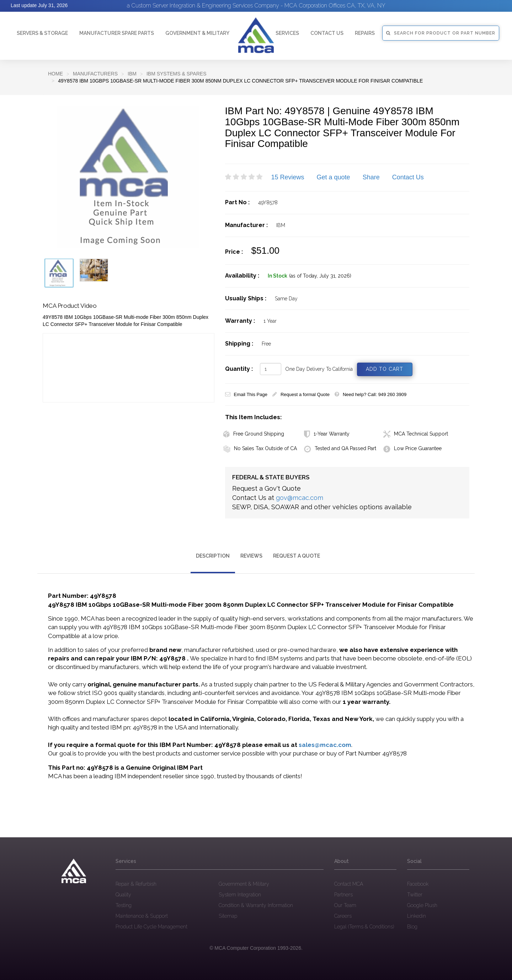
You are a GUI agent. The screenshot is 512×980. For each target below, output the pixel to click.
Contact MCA (349, 884)
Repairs (365, 33)
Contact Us (408, 177)
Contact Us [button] (327, 33)
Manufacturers (95, 74)
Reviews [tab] (251, 556)
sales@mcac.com (325, 745)
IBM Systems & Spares (177, 74)
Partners (343, 895)
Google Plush (422, 905)
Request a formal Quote (301, 394)
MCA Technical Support (416, 434)
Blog (412, 927)
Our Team (345, 905)
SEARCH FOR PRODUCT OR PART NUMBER (441, 33)
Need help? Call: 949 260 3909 (370, 394)
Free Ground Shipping (254, 434)
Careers (343, 916)
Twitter (415, 895)
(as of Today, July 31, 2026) (320, 276)
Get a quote (334, 177)
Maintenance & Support (142, 916)
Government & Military (197, 33)
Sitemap (228, 916)
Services (287, 33)
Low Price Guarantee (412, 448)
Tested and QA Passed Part (340, 448)
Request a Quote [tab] (297, 556)
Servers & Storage (42, 33)
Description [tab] (213, 556)
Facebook (418, 884)
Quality (123, 895)
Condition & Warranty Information (256, 905)
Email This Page (246, 394)
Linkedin (417, 916)
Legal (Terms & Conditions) (364, 927)
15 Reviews (288, 177)
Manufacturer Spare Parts (117, 33)
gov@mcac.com (300, 498)
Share (371, 177)
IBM (132, 74)
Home (55, 74)
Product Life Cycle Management (151, 927)
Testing (124, 905)
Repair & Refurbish (136, 884)
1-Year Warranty (327, 434)
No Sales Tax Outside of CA (260, 448)
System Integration (240, 895)
